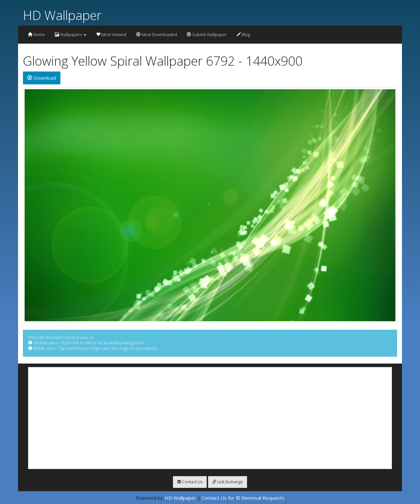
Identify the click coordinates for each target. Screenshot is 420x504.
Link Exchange (228, 482)
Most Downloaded (157, 34)
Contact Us (190, 482)
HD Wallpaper (62, 15)
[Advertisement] (210, 418)
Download (42, 78)
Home (36, 34)
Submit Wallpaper (207, 34)
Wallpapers (71, 34)
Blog (243, 34)
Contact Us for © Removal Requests (243, 498)
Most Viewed (111, 34)
